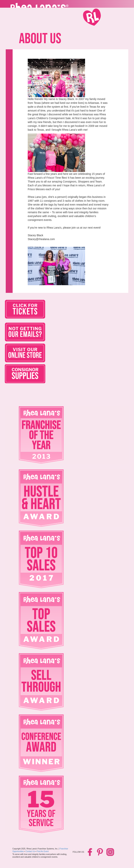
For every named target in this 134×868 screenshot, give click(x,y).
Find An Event (43, 851)
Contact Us (30, 851)
